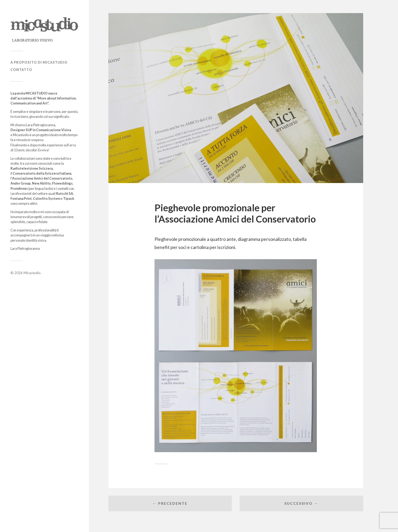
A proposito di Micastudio (39, 62)
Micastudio (32, 273)
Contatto (21, 70)
